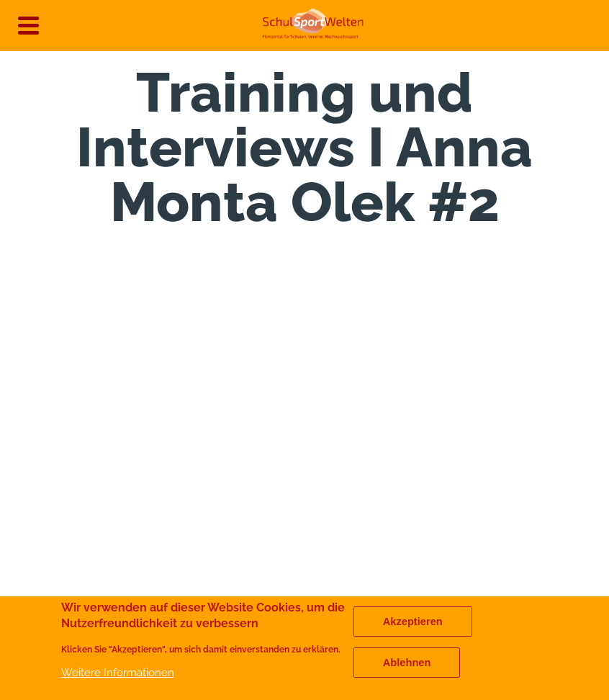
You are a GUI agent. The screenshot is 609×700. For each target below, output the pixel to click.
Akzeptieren (413, 622)
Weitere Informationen (118, 672)
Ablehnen (407, 663)
